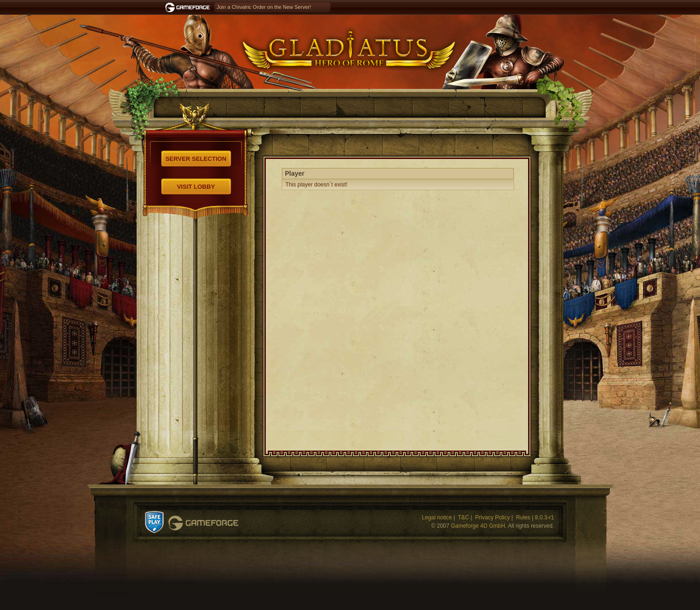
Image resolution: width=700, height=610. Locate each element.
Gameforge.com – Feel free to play (189, 7)
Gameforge (203, 523)
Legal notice (437, 517)
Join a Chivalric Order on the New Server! (264, 7)
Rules (523, 517)
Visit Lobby (196, 187)
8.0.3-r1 (545, 517)
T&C (463, 517)
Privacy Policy (492, 517)
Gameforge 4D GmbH (478, 526)
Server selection (196, 159)
